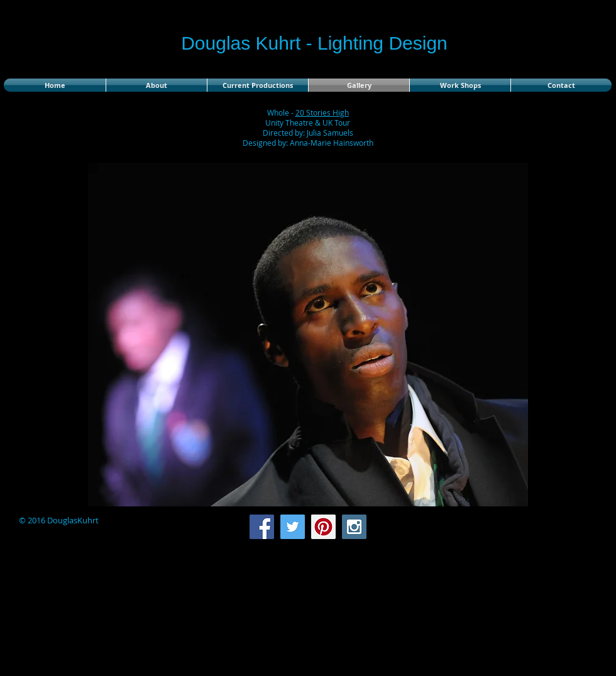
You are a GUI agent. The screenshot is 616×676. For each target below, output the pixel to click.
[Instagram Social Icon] (354, 527)
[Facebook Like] (532, 527)
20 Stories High (322, 112)
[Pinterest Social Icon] (323, 527)
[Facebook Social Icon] (262, 527)
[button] (308, 335)
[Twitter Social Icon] (293, 527)
